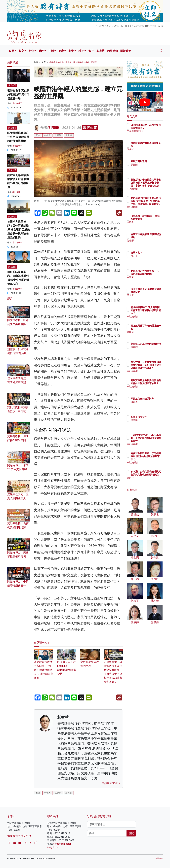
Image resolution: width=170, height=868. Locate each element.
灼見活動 (112, 51)
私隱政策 (159, 858)
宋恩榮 (149, 280)
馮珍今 (149, 225)
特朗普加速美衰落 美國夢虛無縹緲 (153, 237)
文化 (31, 51)
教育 (21, 51)
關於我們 (126, 51)
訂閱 (131, 833)
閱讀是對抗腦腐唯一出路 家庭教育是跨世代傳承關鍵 (18, 137)
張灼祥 (149, 481)
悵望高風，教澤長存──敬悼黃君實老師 (153, 219)
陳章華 (149, 420)
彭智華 (54, 128)
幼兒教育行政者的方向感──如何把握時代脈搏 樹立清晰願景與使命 (43, 666)
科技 (81, 51)
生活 (51, 51)
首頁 (36, 62)
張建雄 (149, 332)
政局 (11, 51)
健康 (61, 51)
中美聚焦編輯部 (153, 134)
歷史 (38, 135)
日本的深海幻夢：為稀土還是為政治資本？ (153, 128)
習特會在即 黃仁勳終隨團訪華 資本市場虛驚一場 (18, 94)
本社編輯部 (17, 103)
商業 (71, 51)
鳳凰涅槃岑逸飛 (153, 161)
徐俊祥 (149, 149)
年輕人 (47, 135)
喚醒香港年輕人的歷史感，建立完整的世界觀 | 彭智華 (73, 62)
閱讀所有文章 (111, 783)
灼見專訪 (12, 85)
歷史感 (69, 135)
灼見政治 (12, 217)
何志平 (149, 243)
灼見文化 (12, 128)
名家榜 (100, 51)
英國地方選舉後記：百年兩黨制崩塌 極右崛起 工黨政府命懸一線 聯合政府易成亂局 (19, 230)
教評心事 (90, 128)
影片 (91, 51)
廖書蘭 (149, 165)
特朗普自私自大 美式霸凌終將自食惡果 (153, 292)
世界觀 (58, 135)
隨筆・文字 (151, 253)
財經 (41, 51)
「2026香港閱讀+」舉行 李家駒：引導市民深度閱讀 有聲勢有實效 (153, 441)
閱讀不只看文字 (153, 417)
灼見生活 (12, 170)
